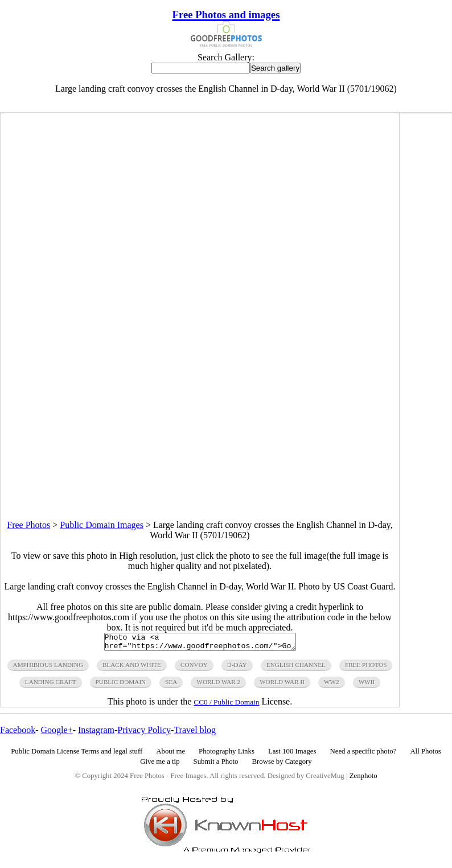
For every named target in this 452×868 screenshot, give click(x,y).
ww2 (332, 685)
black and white (132, 668)
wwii (367, 685)
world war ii (282, 685)
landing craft (51, 685)
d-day (237, 668)
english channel (296, 668)
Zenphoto (363, 779)
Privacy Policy (144, 733)
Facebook (18, 733)
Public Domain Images (102, 525)
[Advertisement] (200, 440)
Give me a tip (160, 765)
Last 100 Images (292, 755)
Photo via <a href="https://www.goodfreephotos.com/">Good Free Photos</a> (200, 644)
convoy (194, 668)
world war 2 (218, 685)
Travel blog (195, 733)
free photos (366, 668)
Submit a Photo (216, 765)
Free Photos (28, 525)
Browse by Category (282, 765)
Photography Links (227, 755)
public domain (121, 685)
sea (171, 685)
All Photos (425, 755)
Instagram (96, 733)
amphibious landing (48, 668)
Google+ (57, 733)
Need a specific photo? (363, 755)
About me (170, 755)
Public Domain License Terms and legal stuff (77, 755)
